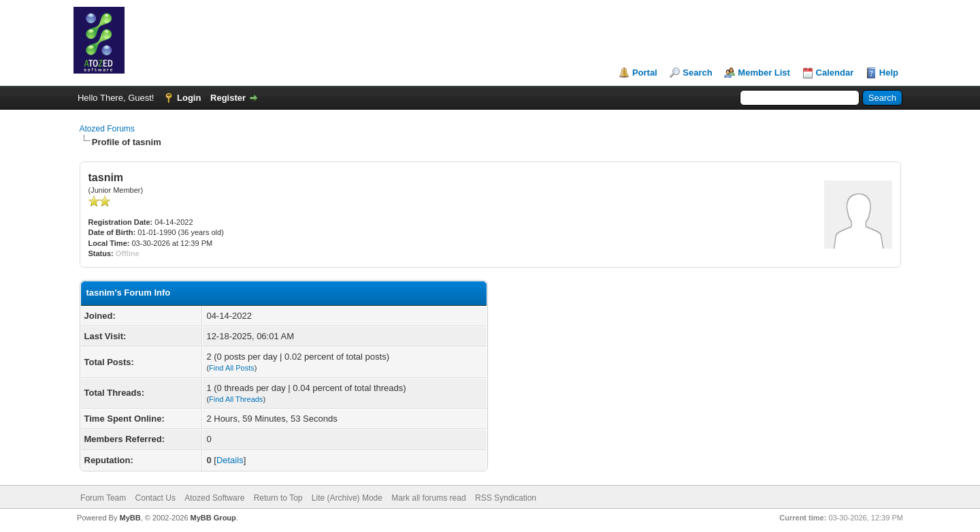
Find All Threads (236, 399)
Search (697, 73)
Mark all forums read (428, 498)
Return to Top (278, 498)
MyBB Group (213, 518)
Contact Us (156, 498)
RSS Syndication (506, 498)
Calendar (835, 73)
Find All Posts (232, 368)
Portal (645, 73)
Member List (764, 73)
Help (889, 73)
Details (230, 460)
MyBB (130, 518)
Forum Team (103, 498)
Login (189, 98)
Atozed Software (214, 498)
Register (228, 98)
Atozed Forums (107, 129)
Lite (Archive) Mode (347, 498)
